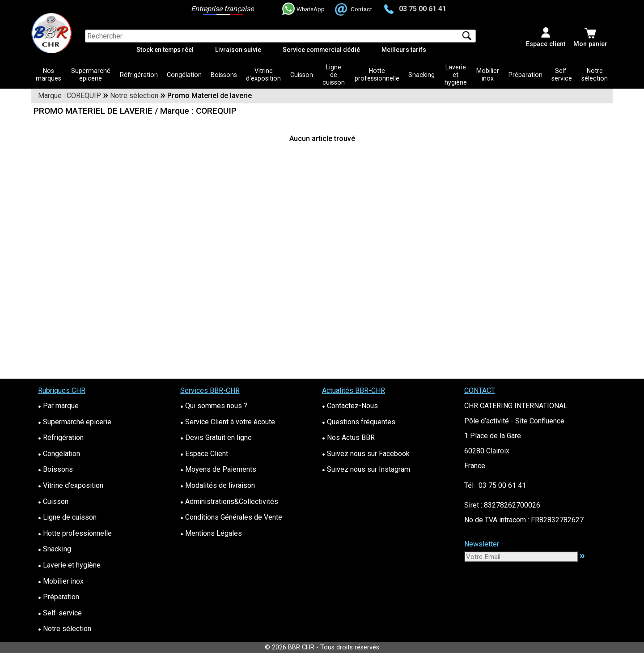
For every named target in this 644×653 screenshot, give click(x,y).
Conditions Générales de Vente (231, 517)
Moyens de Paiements (218, 469)
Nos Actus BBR (348, 437)
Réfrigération (139, 75)
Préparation (525, 75)
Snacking (422, 75)
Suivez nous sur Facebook (366, 454)
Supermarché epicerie (91, 75)
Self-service (562, 75)
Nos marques (49, 75)
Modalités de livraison (218, 485)
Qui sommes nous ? (214, 406)
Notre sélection (595, 75)
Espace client (546, 44)
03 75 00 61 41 (415, 9)
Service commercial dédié (321, 50)
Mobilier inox (488, 75)
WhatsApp (303, 9)
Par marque (58, 406)
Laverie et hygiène (456, 75)
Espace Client (204, 454)
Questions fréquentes (359, 422)
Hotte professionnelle (377, 75)
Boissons (224, 75)
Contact (354, 9)
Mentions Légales (211, 533)
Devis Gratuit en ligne (216, 437)
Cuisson (302, 75)
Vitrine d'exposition (263, 75)
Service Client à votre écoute (228, 422)
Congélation (184, 75)
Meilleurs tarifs (404, 50)
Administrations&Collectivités (229, 501)
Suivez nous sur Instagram (366, 469)
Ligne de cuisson (334, 75)
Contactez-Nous (350, 406)
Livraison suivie (238, 50)
